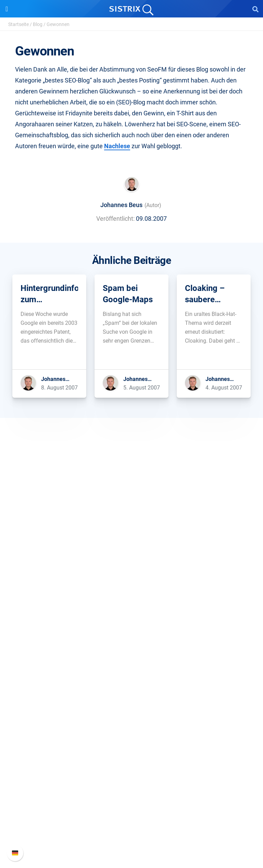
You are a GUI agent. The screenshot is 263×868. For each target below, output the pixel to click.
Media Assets (132, 759)
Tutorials (131, 737)
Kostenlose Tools (132, 726)
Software (132, 602)
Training (131, 694)
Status (131, 838)
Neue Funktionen (132, 805)
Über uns (131, 537)
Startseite (18, 24)
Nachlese (117, 146)
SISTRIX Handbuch (132, 794)
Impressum (132, 581)
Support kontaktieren (132, 827)
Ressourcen (132, 670)
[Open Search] (255, 9)
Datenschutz (132, 570)
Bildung (131, 559)
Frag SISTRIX (131, 683)
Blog (38, 24)
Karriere (131, 548)
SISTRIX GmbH (131, 524)
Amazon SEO (132, 637)
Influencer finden (132, 648)
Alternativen (131, 748)
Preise (132, 615)
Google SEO (131, 626)
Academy (131, 705)
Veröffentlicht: (115, 219)
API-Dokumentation (132, 816)
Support (131, 781)
